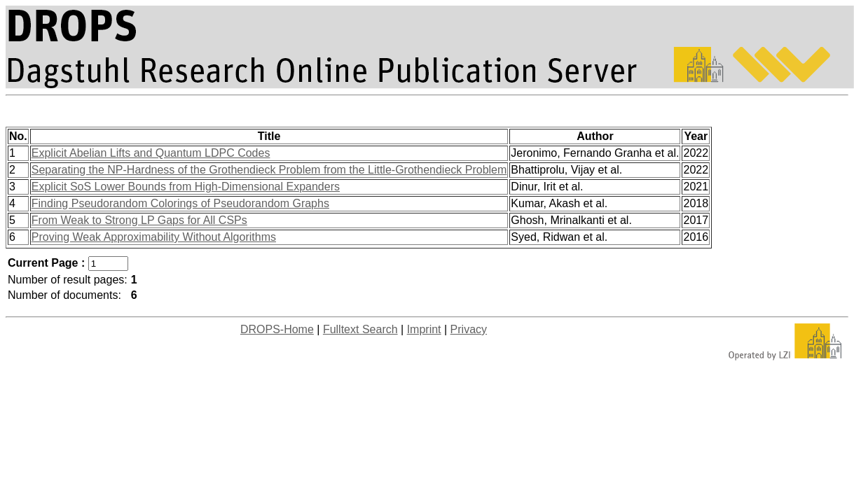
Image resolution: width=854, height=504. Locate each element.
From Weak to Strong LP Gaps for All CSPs (139, 220)
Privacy (469, 329)
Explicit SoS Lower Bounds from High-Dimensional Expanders (186, 187)
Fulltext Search (360, 329)
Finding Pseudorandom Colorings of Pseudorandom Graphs (180, 203)
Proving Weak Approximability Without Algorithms (154, 237)
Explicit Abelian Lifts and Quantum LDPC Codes (151, 153)
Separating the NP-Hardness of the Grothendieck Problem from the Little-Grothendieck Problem (269, 170)
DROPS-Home (277, 329)
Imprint (424, 329)
